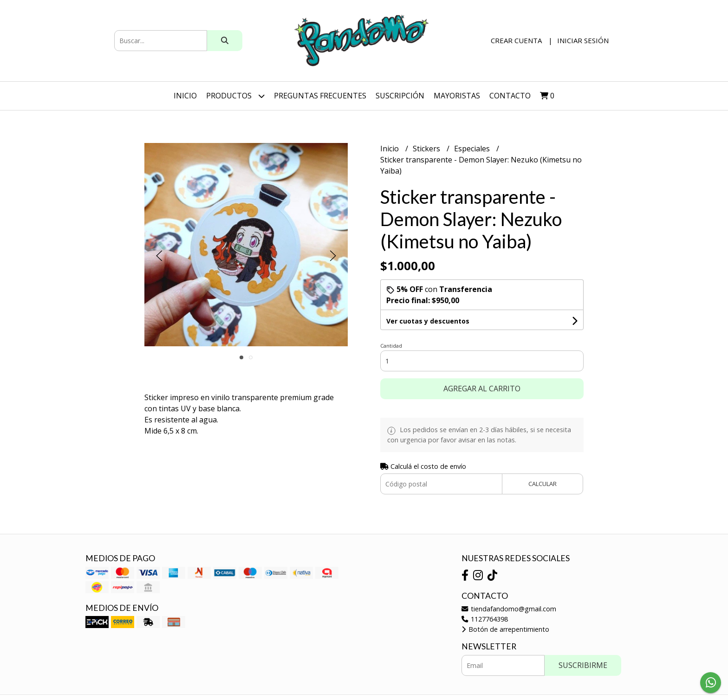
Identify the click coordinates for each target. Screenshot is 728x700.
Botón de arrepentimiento (505, 629)
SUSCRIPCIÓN (400, 96)
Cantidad (391, 346)
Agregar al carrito (482, 389)
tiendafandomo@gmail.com (509, 609)
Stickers (427, 149)
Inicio (185, 96)
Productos (235, 96)
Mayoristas (457, 96)
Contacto (510, 96)
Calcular (543, 484)
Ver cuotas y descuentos (428, 321)
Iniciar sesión (583, 40)
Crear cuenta (516, 40)
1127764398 (485, 619)
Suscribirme (583, 665)
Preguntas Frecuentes (320, 96)
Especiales (473, 149)
